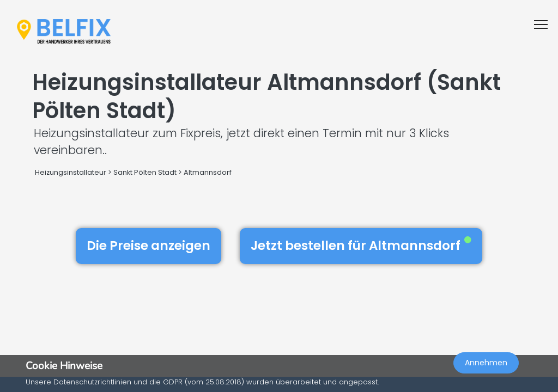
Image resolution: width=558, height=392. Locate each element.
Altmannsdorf (208, 172)
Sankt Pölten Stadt (145, 172)
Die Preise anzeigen (148, 246)
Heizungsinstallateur (71, 172)
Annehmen (486, 363)
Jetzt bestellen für (361, 246)
